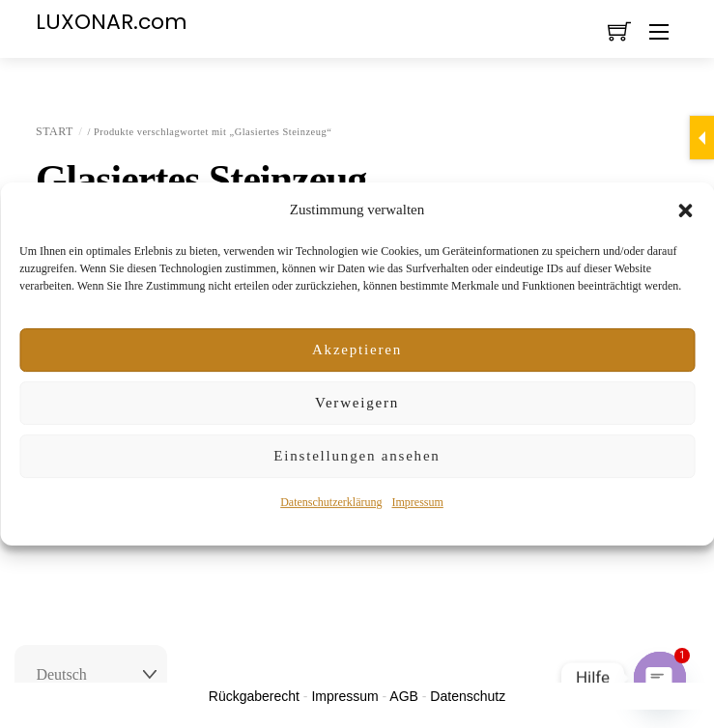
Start (55, 131)
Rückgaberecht (254, 696)
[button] (685, 210)
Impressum (417, 502)
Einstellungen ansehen (357, 456)
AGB (404, 696)
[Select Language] (91, 675)
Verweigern (357, 403)
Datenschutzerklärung (331, 502)
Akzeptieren (357, 350)
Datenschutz (468, 696)
